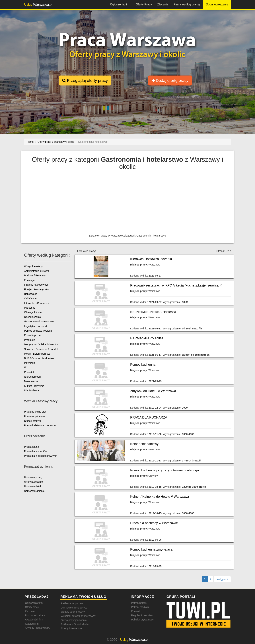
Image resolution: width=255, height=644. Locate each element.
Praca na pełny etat (35, 412)
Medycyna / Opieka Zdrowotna (41, 344)
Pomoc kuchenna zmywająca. (152, 549)
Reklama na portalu (72, 603)
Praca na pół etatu (34, 416)
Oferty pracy (32, 607)
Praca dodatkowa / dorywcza (40, 425)
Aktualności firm (34, 620)
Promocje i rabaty (35, 615)
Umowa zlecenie (33, 482)
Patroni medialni (140, 607)
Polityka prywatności (143, 620)
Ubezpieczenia (32, 317)
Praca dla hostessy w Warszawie (154, 523)
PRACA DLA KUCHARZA (149, 417)
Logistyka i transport (35, 326)
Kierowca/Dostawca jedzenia (151, 259)
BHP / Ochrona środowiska (39, 358)
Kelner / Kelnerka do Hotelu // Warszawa (160, 497)
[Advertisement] (127, 201)
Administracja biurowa (37, 271)
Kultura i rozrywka (34, 386)
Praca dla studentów (36, 451)
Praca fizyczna (32, 335)
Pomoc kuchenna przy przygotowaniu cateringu (164, 470)
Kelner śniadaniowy (144, 444)
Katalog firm (32, 624)
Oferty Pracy (144, 4)
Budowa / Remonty (35, 275)
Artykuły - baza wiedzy (38, 628)
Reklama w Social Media (75, 624)
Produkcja (30, 340)
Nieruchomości (33, 377)
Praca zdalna (32, 447)
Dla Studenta (31, 390)
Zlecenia (163, 4)
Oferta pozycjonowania (74, 620)
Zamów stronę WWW (73, 612)
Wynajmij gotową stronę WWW (78, 616)
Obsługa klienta (33, 312)
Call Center (30, 298)
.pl (38, 5)
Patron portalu (139, 603)
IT (25, 367)
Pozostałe (30, 372)
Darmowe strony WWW (74, 608)
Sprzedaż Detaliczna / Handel (41, 349)
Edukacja (29, 280)
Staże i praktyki (33, 421)
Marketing (30, 308)
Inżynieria (30, 363)
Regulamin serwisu (142, 615)
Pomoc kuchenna (143, 365)
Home (30, 142)
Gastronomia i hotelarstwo (39, 321)
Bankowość (31, 294)
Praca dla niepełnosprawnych (41, 456)
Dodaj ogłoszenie (217, 4)
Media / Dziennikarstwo (37, 354)
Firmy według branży (187, 4)
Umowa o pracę (33, 477)
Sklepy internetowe (71, 628)
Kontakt (135, 611)
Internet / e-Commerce (37, 303)
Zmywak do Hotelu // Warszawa (153, 391)
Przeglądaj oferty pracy (85, 80)
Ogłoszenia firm (120, 4)
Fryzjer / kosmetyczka (36, 289)
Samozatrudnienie (34, 491)
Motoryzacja (31, 381)
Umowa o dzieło (33, 486)
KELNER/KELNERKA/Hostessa (153, 312)
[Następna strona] (222, 579)
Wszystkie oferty (33, 266)
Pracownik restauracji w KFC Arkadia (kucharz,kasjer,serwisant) (176, 285)
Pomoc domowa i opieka (38, 331)
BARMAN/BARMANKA (147, 338)
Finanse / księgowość (36, 285)
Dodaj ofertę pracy (170, 80)
